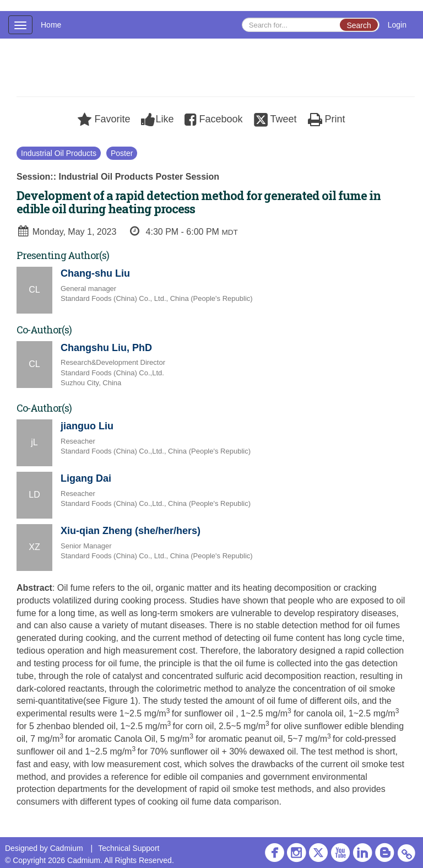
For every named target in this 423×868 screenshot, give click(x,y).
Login (397, 25)
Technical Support (129, 848)
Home (51, 25)
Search (359, 25)
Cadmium (67, 848)
